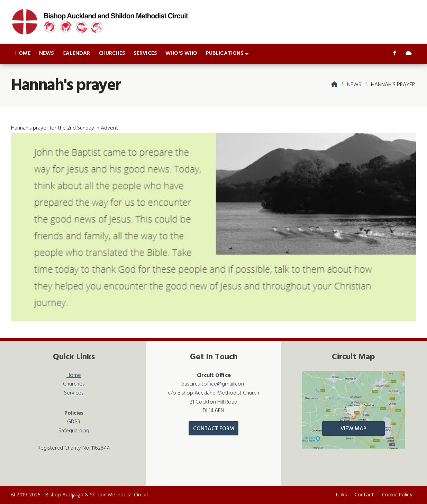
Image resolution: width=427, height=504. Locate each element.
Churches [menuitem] (112, 53)
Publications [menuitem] (225, 53)
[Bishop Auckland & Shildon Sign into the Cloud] (409, 54)
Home (74, 376)
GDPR (74, 422)
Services (74, 393)
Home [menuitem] (23, 53)
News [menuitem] (47, 53)
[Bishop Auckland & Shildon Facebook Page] (395, 54)
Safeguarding (74, 431)
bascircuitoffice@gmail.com (213, 384)
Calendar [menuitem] (76, 53)
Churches (74, 384)
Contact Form (214, 429)
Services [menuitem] (145, 53)
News (354, 85)
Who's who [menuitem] (181, 53)
